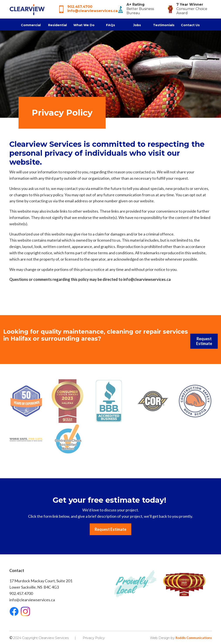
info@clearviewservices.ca (92, 11)
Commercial (31, 25)
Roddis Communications (194, 638)
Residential (57, 25)
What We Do (84, 25)
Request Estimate (204, 341)
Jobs (137, 25)
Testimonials (164, 25)
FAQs (110, 25)
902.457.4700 (80, 7)
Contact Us (190, 25)
